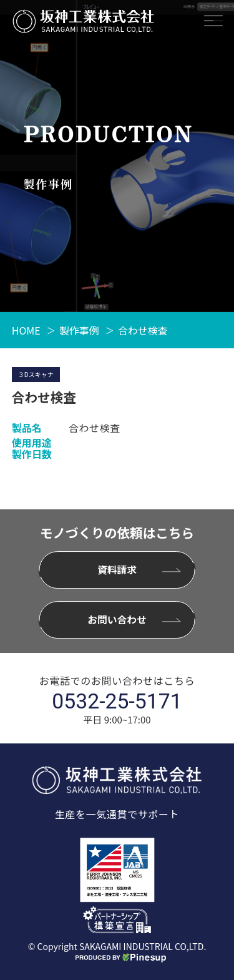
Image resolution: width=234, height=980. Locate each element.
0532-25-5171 (117, 702)
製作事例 (79, 330)
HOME (26, 330)
